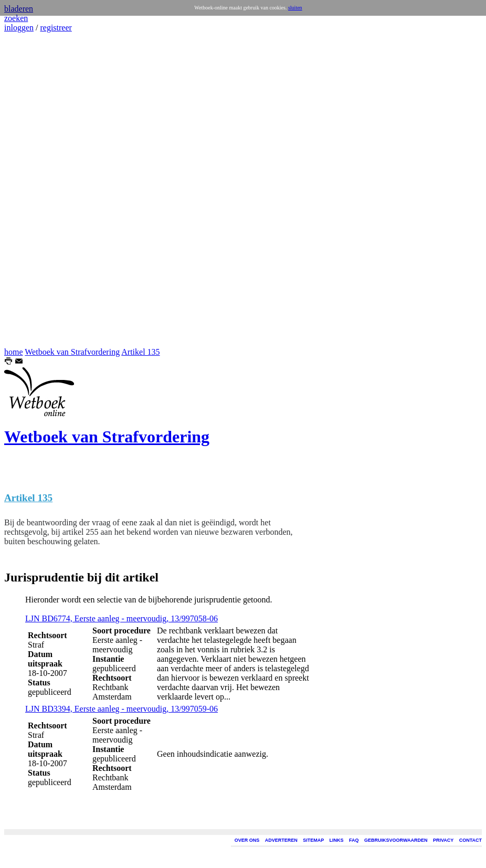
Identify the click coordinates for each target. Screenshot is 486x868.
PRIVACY (443, 840)
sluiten (295, 8)
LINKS (337, 840)
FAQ (354, 840)
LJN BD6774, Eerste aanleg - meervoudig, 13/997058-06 (121, 618)
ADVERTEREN (281, 840)
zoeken (16, 18)
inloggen (19, 28)
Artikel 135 (140, 352)
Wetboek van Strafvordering (72, 352)
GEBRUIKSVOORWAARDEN (396, 840)
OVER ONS (247, 840)
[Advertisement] (36, 190)
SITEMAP (313, 840)
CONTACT (471, 840)
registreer (56, 28)
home (14, 352)
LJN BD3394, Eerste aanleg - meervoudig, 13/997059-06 (121, 709)
